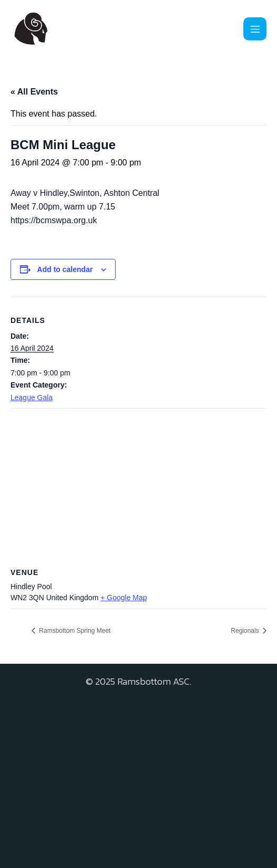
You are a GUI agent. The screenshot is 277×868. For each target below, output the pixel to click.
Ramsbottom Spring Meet (74, 631)
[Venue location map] (138, 484)
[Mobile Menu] (255, 29)
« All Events (34, 92)
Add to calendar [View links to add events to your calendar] (65, 269)
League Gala (32, 398)
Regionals (246, 631)
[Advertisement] (138, 773)
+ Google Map (124, 598)
